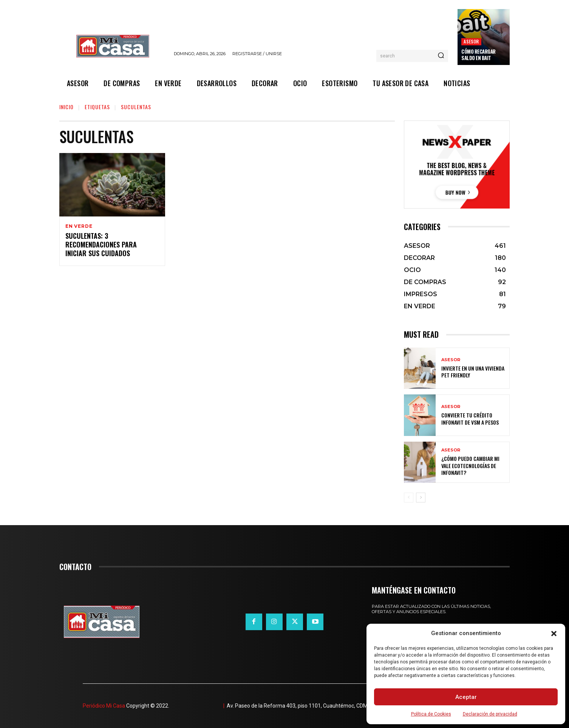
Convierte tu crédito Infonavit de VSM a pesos (470, 418)
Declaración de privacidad (490, 714)
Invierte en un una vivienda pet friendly (473, 372)
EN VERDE (79, 226)
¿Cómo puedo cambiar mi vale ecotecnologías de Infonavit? (470, 465)
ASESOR (471, 41)
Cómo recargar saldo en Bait (479, 55)
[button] (554, 634)
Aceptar (466, 697)
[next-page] (421, 498)
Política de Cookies (431, 714)
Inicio (66, 107)
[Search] (441, 56)
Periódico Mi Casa (104, 706)
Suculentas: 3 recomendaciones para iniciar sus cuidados (101, 245)
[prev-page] (409, 498)
